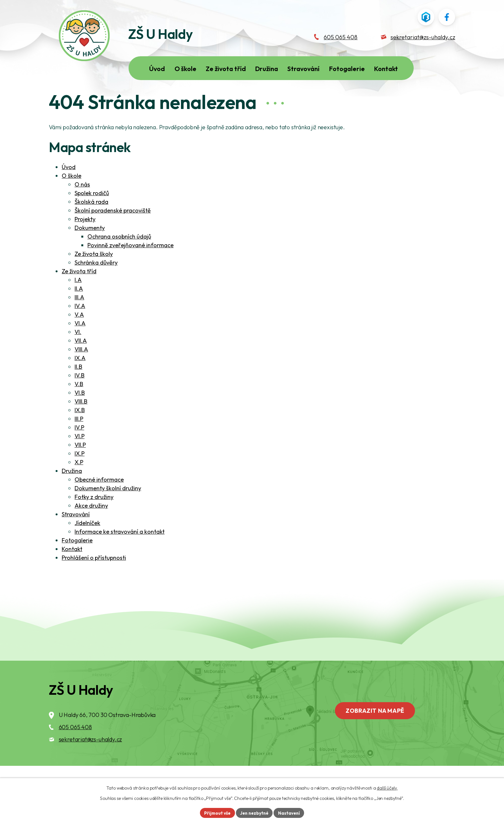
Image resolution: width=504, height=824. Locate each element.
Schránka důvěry (96, 282)
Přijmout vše (216, 812)
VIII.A (81, 369)
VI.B (80, 413)
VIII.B (81, 421)
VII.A (81, 361)
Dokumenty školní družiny (108, 508)
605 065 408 (75, 747)
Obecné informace (99, 499)
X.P (79, 482)
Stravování (76, 534)
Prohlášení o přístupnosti (94, 578)
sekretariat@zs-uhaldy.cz (90, 759)
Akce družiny (91, 525)
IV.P (79, 447)
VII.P (80, 465)
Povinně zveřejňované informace (130, 265)
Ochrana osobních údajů (119, 256)
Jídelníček (87, 543)
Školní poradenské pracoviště (113, 230)
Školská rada (91, 222)
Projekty (85, 239)
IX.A (80, 378)
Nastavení (291, 812)
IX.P (80, 473)
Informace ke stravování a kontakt (120, 552)
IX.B (80, 430)
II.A (79, 308)
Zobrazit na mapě (378, 731)
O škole (72, 196)
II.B (78, 387)
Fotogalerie (77, 560)
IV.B (80, 395)
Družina (72, 491)
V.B (79, 404)
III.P (79, 439)
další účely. (387, 787)
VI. (78, 352)
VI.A (80, 343)
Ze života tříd (79, 291)
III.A (79, 317)
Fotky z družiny (94, 517)
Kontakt (72, 569)
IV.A (80, 326)
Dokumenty (90, 248)
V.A (79, 335)
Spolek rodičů (92, 213)
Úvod (69, 187)
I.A (78, 300)
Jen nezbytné (254, 812)
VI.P (80, 456)
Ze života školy (94, 274)
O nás (82, 204)
